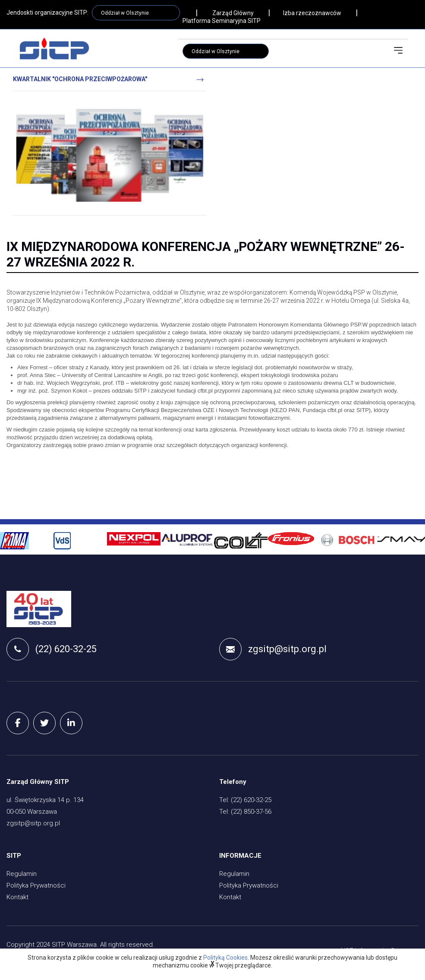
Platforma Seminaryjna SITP (222, 21)
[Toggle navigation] (398, 51)
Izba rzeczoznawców (312, 13)
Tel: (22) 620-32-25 (245, 800)
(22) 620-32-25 (52, 649)
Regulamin (22, 874)
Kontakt (17, 897)
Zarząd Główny (233, 13)
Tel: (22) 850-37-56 (245, 812)
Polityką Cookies (225, 958)
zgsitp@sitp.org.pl (273, 649)
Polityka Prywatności (36, 885)
